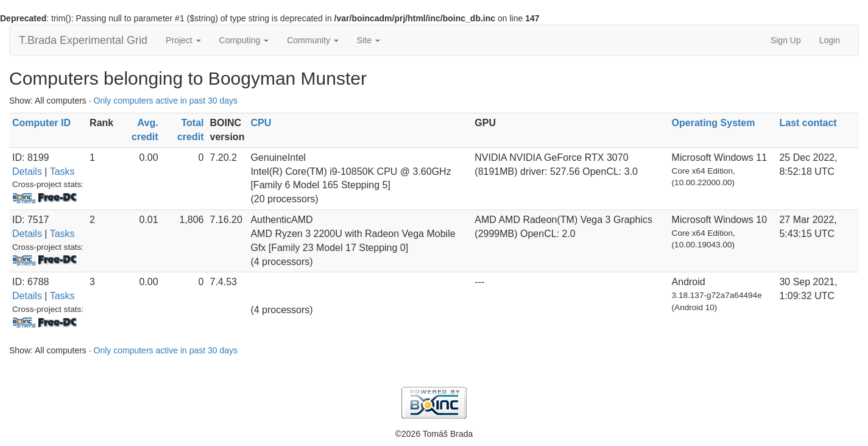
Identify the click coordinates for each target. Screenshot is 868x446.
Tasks (62, 172)
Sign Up (786, 40)
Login (830, 40)
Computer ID (41, 123)
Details (27, 172)
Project (183, 40)
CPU (261, 123)
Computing (244, 40)
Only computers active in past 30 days (166, 101)
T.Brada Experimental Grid (83, 40)
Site (369, 40)
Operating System (714, 123)
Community (313, 40)
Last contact (808, 123)
